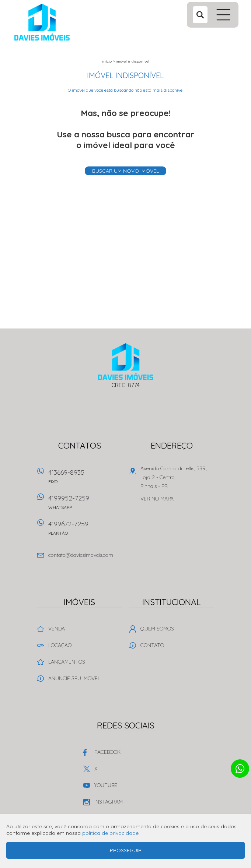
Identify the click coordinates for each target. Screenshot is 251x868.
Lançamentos (67, 662)
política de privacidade (110, 833)
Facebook (107, 752)
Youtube (106, 785)
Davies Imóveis (125, 362)
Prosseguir (126, 850)
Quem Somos (157, 629)
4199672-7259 (85, 530)
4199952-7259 (85, 505)
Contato (152, 645)
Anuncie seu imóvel (74, 678)
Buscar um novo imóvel (125, 171)
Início (107, 61)
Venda (57, 629)
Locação (60, 645)
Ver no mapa (157, 499)
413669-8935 (85, 479)
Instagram (109, 802)
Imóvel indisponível (133, 61)
